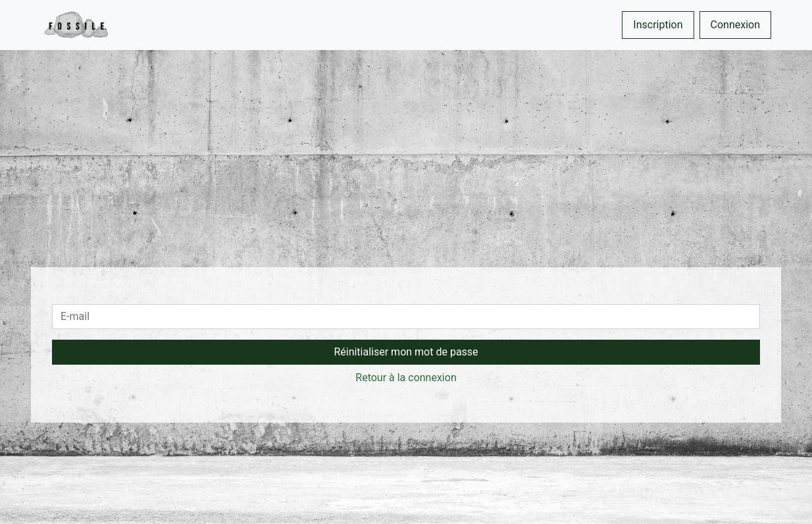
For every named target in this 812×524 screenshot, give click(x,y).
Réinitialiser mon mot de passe (406, 352)
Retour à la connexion (406, 378)
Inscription (658, 25)
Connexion (735, 25)
